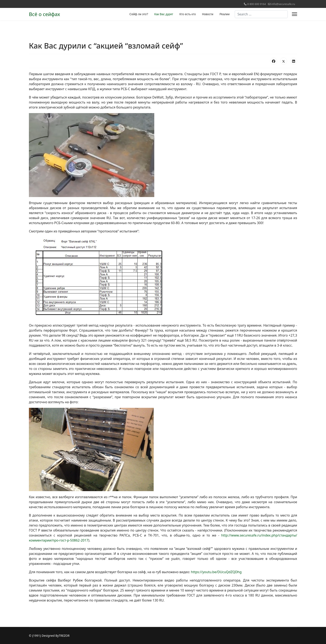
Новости (208, 14)
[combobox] (261, 14)
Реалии (225, 14)
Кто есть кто (188, 14)
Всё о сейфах (44, 14)
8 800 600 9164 (256, 4)
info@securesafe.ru (283, 4)
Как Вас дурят (164, 14)
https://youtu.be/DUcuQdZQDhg (216, 572)
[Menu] (295, 14)
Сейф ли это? (139, 14)
